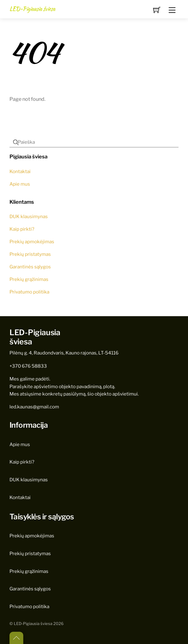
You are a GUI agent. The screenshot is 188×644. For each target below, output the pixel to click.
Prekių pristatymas (30, 254)
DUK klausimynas (29, 216)
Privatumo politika (29, 292)
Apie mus (20, 184)
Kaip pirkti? (22, 229)
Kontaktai (20, 171)
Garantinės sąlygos (30, 267)
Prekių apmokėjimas (32, 242)
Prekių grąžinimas (29, 279)
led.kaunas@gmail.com (34, 407)
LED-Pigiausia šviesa (33, 624)
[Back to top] (16, 638)
